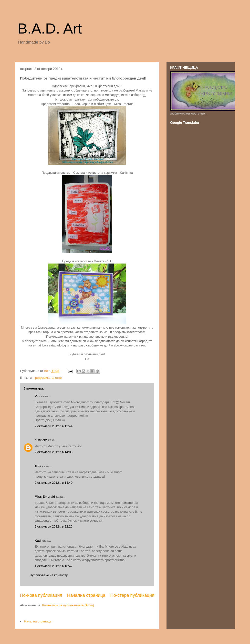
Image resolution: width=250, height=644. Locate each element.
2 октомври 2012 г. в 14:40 (54, 483)
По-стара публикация (132, 595)
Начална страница (86, 595)
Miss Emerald (45, 497)
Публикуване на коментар (49, 575)
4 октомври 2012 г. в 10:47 (54, 566)
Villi (37, 396)
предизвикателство (48, 378)
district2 (41, 440)
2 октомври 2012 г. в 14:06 (54, 452)
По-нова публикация (41, 595)
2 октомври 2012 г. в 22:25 (54, 526)
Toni (38, 466)
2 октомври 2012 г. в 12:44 (54, 426)
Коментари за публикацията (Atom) (68, 605)
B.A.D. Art (50, 29)
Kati (38, 541)
